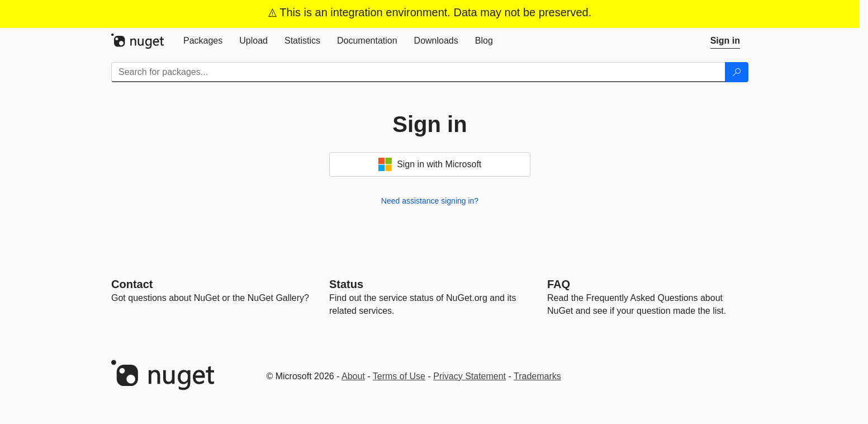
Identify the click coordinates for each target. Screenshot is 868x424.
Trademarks (537, 376)
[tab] (203, 41)
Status (346, 284)
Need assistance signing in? (430, 201)
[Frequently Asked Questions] (559, 284)
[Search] (737, 72)
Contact (132, 284)
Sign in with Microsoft (430, 164)
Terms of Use (399, 376)
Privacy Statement (469, 376)
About (353, 376)
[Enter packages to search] (418, 72)
